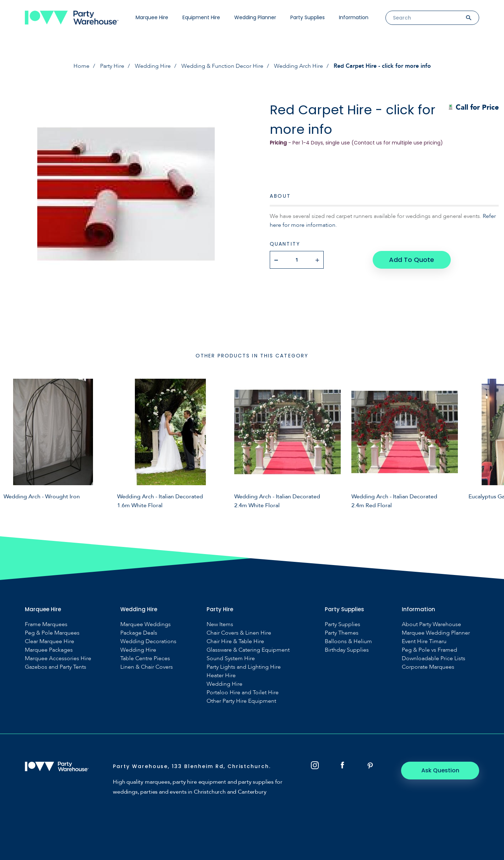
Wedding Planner (255, 17)
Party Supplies (308, 17)
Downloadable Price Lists (434, 659)
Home (81, 66)
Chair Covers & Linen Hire (239, 633)
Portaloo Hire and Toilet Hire (243, 693)
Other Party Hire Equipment (241, 701)
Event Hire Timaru (424, 642)
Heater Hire (221, 676)
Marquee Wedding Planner (436, 633)
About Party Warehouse (431, 625)
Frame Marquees (46, 625)
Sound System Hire (231, 659)
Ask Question (440, 770)
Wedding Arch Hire (298, 66)
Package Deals (139, 633)
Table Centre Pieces (145, 659)
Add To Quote (412, 260)
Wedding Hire (153, 66)
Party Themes (342, 633)
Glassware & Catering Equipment (248, 650)
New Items (220, 625)
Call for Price (473, 107)
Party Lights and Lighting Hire (244, 667)
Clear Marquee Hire (50, 642)
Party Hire (112, 66)
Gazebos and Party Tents (56, 667)
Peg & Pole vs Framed (429, 650)
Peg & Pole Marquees (52, 633)
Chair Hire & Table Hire (235, 642)
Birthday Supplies (347, 650)
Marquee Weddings (146, 625)
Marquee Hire (152, 17)
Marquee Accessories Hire (58, 659)
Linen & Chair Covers (147, 667)
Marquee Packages (49, 650)
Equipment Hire (201, 17)
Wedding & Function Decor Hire (222, 66)
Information (354, 17)
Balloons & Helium (348, 642)
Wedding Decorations (148, 642)
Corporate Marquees (428, 667)
